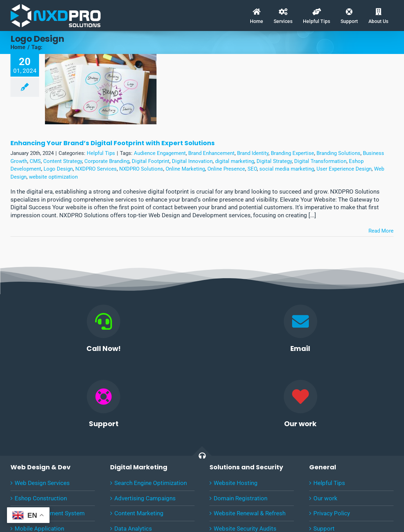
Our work (325, 498)
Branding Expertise (292, 153)
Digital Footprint (151, 161)
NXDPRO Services (96, 169)
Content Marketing (139, 513)
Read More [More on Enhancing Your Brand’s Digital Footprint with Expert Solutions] (381, 231)
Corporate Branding (107, 161)
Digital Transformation (320, 161)
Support (324, 529)
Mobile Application (39, 529)
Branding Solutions (338, 153)
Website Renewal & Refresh (250, 513)
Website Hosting (236, 483)
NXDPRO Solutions (141, 169)
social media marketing (287, 169)
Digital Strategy (274, 161)
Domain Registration (241, 498)
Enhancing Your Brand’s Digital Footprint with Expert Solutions (113, 143)
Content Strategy (63, 161)
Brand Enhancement (211, 153)
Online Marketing (185, 169)
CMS (35, 161)
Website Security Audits (245, 529)
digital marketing (235, 161)
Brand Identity (253, 153)
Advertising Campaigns (145, 498)
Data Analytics (133, 529)
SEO (252, 169)
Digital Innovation (192, 161)
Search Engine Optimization (151, 483)
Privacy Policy (332, 513)
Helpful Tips (101, 153)
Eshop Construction (41, 498)
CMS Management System (50, 513)
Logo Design (58, 169)
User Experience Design (344, 169)
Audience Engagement (160, 153)
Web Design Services (42, 483)
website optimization (53, 177)
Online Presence (226, 169)
